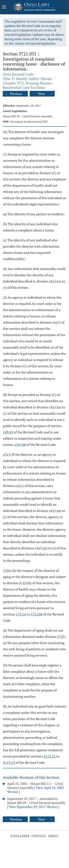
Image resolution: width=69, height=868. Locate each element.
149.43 (8, 432)
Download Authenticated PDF (29, 122)
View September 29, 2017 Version (33, 807)
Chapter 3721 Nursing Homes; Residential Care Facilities (28, 85)
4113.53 (9, 762)
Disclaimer (20, 836)
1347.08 (20, 445)
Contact (39, 836)
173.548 (37, 614)
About (53, 836)
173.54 (21, 614)
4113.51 (50, 756)
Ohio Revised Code (18, 74)
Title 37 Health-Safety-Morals (27, 79)
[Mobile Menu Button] (4, 7)
